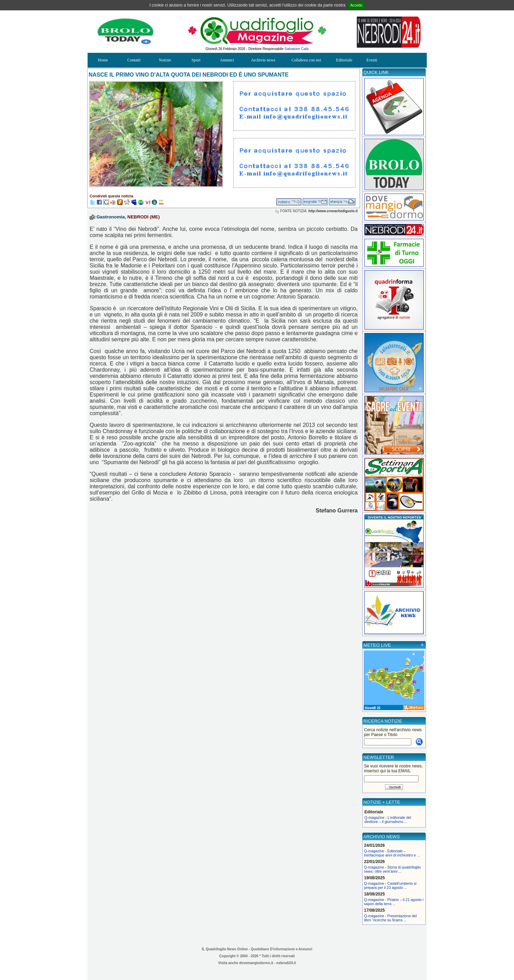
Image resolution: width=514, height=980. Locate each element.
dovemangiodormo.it (256, 963)
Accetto (356, 5)
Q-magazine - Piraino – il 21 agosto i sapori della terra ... (394, 902)
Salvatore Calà (296, 49)
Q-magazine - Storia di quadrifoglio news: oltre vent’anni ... (392, 869)
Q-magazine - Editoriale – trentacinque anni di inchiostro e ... (392, 853)
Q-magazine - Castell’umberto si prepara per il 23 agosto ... (390, 885)
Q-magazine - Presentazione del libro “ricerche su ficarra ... (390, 918)
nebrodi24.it (286, 963)
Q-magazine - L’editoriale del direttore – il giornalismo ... (388, 820)
